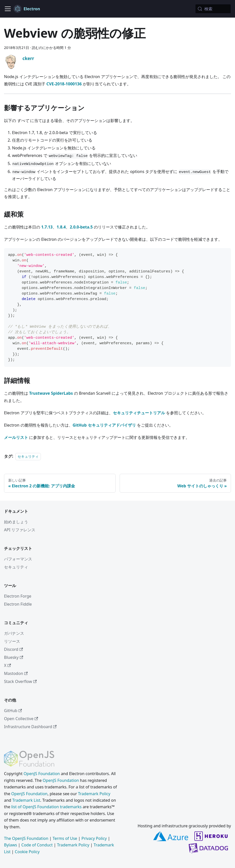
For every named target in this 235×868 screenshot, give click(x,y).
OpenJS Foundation (42, 774)
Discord (13, 649)
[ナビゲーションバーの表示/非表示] (8, 9)
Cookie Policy (27, 852)
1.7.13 (47, 227)
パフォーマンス (18, 559)
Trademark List (26, 800)
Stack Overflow (20, 681)
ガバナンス (14, 633)
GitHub (13, 711)
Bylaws (11, 845)
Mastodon (16, 673)
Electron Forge (18, 596)
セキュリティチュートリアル (139, 413)
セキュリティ (28, 456)
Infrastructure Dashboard (30, 727)
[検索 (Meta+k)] (213, 9)
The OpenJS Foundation (26, 838)
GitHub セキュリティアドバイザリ (104, 425)
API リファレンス (20, 530)
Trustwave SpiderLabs (51, 393)
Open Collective (21, 719)
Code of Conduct (37, 845)
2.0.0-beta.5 (81, 227)
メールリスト (16, 437)
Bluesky (14, 657)
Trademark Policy (94, 794)
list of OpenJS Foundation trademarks (47, 807)
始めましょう (16, 522)
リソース (12, 641)
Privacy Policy (94, 838)
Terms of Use (65, 838)
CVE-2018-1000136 (64, 84)
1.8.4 (61, 227)
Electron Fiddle (18, 604)
